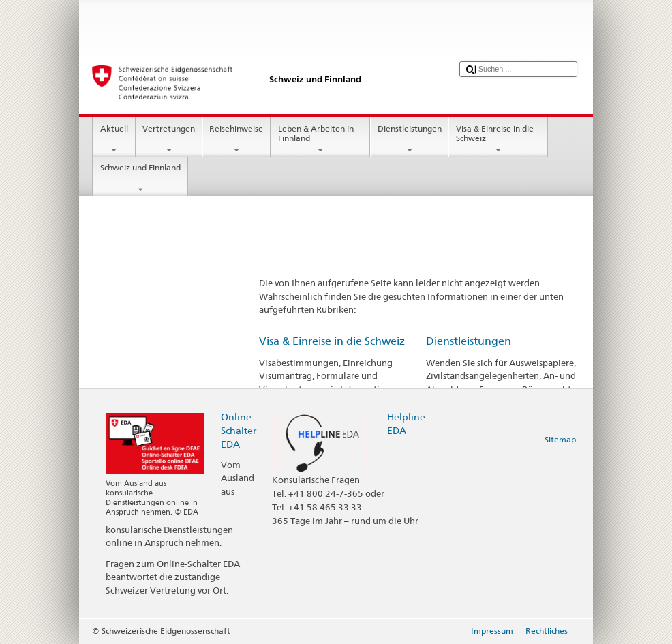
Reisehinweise (236, 140)
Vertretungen (169, 140)
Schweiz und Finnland (140, 179)
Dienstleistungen (409, 140)
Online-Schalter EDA (239, 430)
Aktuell (114, 140)
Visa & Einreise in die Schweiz (498, 140)
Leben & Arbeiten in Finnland (320, 140)
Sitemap (560, 439)
